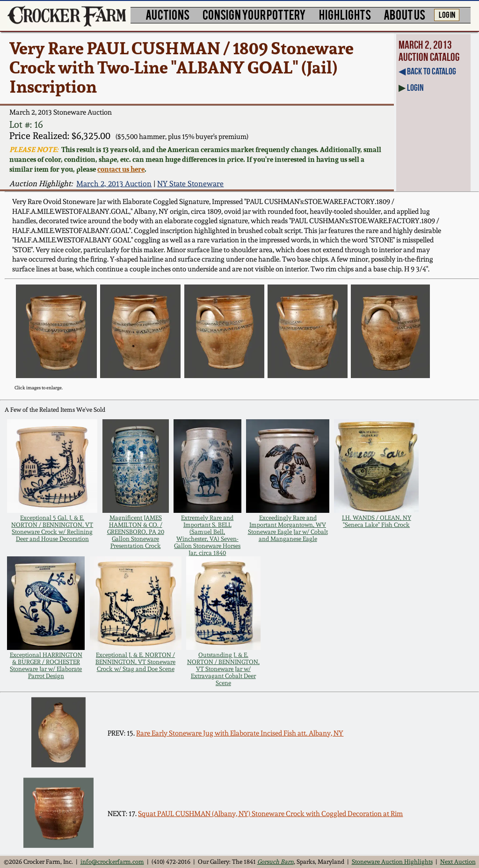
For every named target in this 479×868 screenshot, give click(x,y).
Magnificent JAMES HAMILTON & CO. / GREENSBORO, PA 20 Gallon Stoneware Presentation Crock (136, 532)
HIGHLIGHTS (345, 14)
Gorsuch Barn (276, 862)
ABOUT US (404, 14)
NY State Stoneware (190, 184)
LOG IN (447, 14)
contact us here (121, 169)
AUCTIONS (167, 14)
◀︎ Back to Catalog (427, 71)
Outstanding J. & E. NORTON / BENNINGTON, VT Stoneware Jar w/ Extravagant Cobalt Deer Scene (223, 669)
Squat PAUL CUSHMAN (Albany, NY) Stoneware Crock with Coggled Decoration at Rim (270, 814)
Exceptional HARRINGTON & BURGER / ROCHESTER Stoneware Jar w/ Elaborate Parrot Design (46, 665)
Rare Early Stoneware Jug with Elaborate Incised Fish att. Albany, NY (240, 733)
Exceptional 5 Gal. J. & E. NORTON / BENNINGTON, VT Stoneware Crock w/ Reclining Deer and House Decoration (52, 528)
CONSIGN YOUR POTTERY (254, 14)
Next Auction (458, 862)
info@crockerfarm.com (112, 862)
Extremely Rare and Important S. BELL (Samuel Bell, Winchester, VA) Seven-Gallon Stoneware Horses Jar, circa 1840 (207, 535)
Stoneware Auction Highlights (392, 862)
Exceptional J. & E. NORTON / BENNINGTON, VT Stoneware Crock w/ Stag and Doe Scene (135, 662)
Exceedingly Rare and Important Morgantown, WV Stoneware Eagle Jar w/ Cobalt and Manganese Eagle (288, 528)
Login (415, 88)
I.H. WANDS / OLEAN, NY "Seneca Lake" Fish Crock (377, 521)
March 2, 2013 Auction (114, 184)
